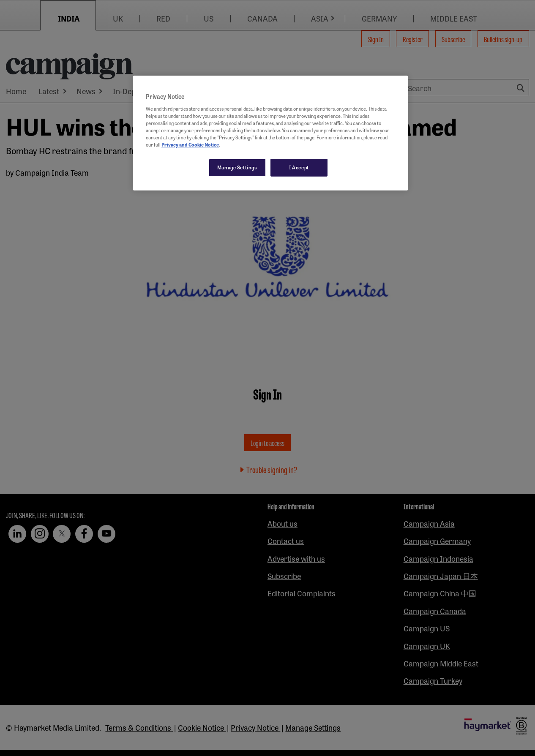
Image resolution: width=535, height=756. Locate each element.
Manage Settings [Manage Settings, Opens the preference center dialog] (237, 167)
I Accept (299, 167)
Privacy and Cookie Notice (190, 144)
